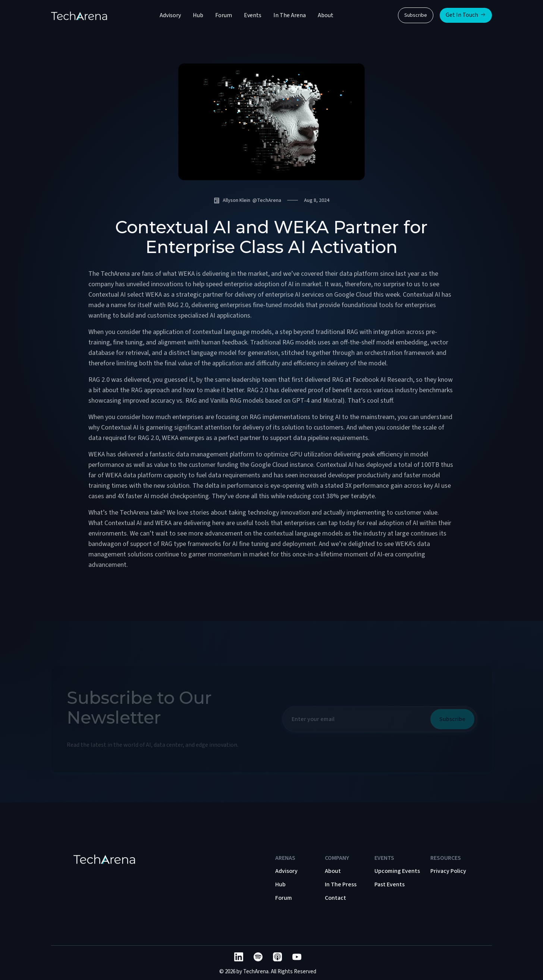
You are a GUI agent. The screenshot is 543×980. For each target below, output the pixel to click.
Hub (198, 15)
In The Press (341, 884)
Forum (224, 15)
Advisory (170, 15)
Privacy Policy (448, 871)
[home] (79, 15)
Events (253, 15)
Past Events (390, 884)
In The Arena (290, 15)
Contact (335, 898)
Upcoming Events (397, 871)
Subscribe (416, 15)
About (326, 15)
